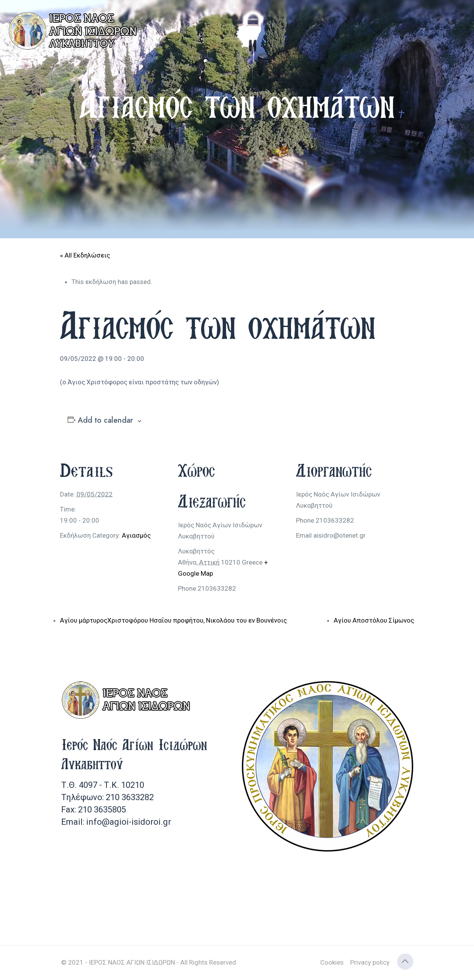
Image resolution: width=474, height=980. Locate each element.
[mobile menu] (462, 23)
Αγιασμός (136, 535)
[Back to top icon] (405, 962)
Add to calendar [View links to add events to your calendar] (105, 420)
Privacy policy (370, 962)
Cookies (332, 962)
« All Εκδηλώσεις (85, 255)
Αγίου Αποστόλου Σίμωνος (374, 620)
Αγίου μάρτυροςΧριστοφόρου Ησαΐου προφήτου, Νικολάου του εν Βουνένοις (173, 620)
